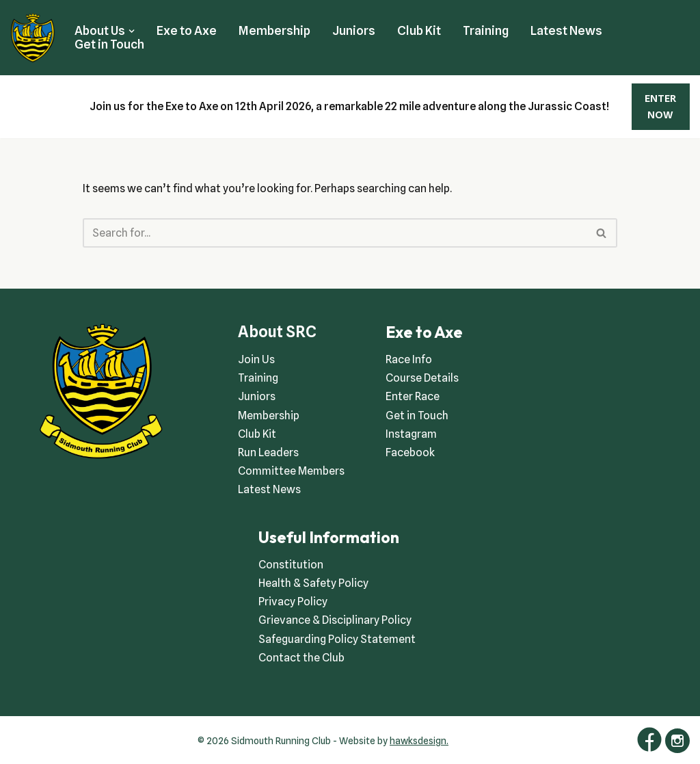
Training (486, 30)
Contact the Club (301, 658)
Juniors (354, 30)
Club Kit (419, 30)
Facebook (410, 452)
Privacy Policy (293, 602)
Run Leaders (268, 452)
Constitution (291, 565)
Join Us (256, 359)
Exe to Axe (187, 30)
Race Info (409, 359)
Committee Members (291, 471)
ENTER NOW (660, 107)
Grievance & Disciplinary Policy (335, 620)
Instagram (411, 434)
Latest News (566, 30)
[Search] (335, 233)
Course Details (422, 378)
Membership (274, 30)
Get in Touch (109, 44)
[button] (132, 31)
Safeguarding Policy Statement (337, 639)
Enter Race (413, 396)
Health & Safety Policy (313, 583)
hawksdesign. (419, 741)
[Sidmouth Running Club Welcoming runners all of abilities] (33, 38)
